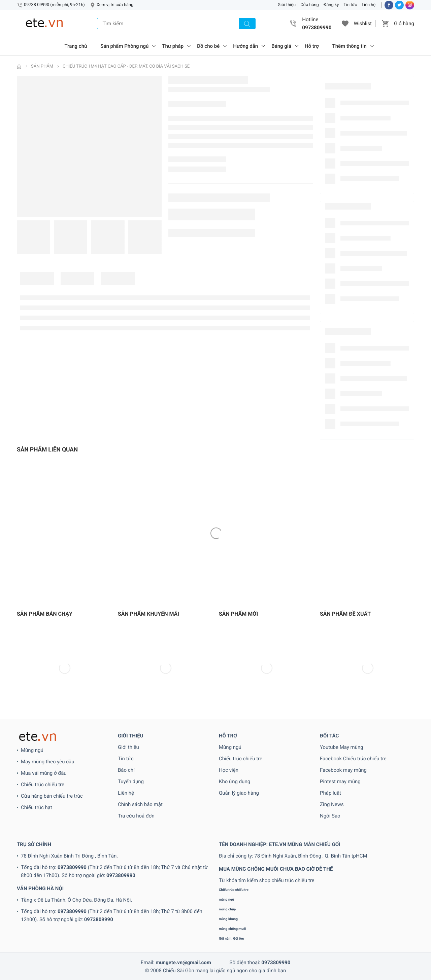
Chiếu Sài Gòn (179, 971)
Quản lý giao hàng (239, 793)
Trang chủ (76, 46)
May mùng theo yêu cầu (47, 762)
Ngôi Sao (330, 816)
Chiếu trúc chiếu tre (43, 785)
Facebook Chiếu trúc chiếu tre (353, 759)
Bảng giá (281, 46)
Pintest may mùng (340, 782)
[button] (345, 24)
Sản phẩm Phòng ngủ (124, 46)
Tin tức (350, 5)
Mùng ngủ (32, 750)
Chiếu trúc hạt (37, 807)
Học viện (229, 770)
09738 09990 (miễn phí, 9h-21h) (54, 5)
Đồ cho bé (208, 46)
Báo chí (126, 770)
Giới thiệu (287, 5)
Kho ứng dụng (235, 782)
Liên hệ (369, 5)
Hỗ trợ (312, 46)
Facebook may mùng (343, 770)
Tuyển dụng (131, 782)
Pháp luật (330, 793)
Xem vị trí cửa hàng (115, 5)
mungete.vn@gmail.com (183, 963)
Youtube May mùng (342, 747)
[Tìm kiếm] (247, 24)
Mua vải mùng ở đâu (44, 773)
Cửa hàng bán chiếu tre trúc (52, 796)
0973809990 (72, 867)
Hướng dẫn (245, 46)
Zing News (332, 804)
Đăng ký (331, 5)
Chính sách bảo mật (140, 804)
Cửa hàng (310, 5)
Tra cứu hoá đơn (136, 816)
